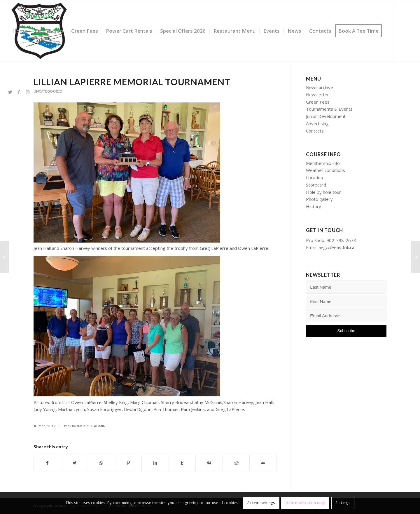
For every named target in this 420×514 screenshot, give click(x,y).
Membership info (323, 163)
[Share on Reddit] (236, 463)
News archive (320, 87)
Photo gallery (319, 199)
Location (314, 177)
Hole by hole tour (323, 192)
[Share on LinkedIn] (155, 463)
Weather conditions (325, 170)
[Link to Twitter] (10, 92)
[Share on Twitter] (74, 463)
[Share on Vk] (209, 463)
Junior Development (326, 116)
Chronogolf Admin (87, 426)
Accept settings (261, 503)
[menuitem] (20, 31)
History (314, 206)
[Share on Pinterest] (128, 463)
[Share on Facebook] (47, 463)
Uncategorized (48, 91)
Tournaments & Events (329, 109)
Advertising (317, 123)
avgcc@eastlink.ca (336, 247)
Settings (343, 503)
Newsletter (317, 95)
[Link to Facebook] (19, 92)
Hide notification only (305, 503)
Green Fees (318, 102)
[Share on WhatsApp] (101, 463)
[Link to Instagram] (28, 92)
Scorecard (316, 185)
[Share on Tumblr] (182, 463)
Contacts (315, 131)
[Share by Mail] (263, 463)
